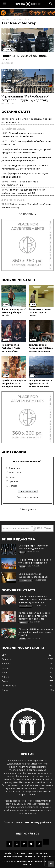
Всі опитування (28, 509)
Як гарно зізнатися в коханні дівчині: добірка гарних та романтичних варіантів (34, 616)
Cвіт (5, 11)
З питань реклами (13, 856)
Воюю (12, 477)
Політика (9, 29)
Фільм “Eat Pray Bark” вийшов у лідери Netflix (14, 312)
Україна (8, 17)
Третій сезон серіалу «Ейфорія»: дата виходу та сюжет (14, 384)
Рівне (6, 23)
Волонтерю (15, 473)
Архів (8, 853)
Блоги (7, 93)
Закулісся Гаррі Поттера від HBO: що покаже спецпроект (41, 348)
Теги (16, 853)
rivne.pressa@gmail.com (37, 822)
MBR (19, 861)
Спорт (7, 46)
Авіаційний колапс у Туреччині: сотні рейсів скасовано (40, 384)
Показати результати (28, 497)
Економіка (10, 52)
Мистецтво (11, 81)
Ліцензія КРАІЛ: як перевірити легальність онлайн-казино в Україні (36, 632)
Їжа (4, 76)
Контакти (30, 856)
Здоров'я (9, 40)
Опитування (27, 853)
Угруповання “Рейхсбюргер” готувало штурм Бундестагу (25, 98)
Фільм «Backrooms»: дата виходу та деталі (40, 312)
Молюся (13, 486)
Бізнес (7, 34)
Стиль (7, 64)
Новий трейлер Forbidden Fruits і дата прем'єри (11, 348)
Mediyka (32, 861)
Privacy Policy (45, 856)
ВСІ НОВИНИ (27, 214)
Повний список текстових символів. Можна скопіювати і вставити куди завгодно (35, 600)
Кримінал (9, 58)
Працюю (13, 481)
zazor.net (28, 864)
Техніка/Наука (12, 70)
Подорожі (10, 87)
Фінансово (14, 468)
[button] (51, 4)
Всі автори (42, 853)
